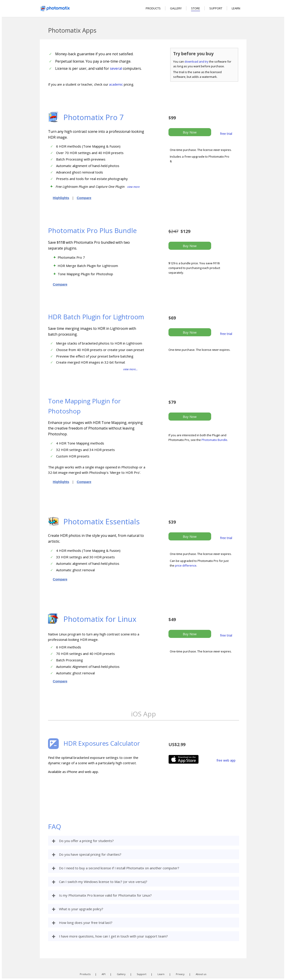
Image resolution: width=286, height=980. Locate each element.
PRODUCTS (153, 8)
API (104, 974)
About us (201, 974)
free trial (226, 134)
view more (134, 187)
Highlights (61, 198)
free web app (226, 760)
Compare (84, 198)
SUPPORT (216, 8)
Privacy (180, 974)
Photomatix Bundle (214, 440)
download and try (197, 61)
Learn (161, 974)
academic (116, 84)
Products (85, 974)
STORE (196, 8)
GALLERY (176, 8)
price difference (186, 565)
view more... (130, 369)
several (116, 68)
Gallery (121, 974)
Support (142, 974)
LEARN (236, 8)
